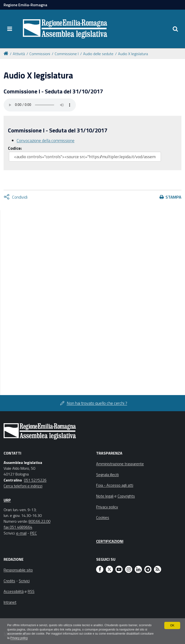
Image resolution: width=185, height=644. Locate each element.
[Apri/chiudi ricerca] (175, 29)
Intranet (10, 602)
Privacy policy (33, 638)
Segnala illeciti (107, 475)
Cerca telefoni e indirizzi (23, 486)
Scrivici (24, 581)
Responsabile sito (18, 570)
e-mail (21, 533)
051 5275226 (35, 480)
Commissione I (67, 54)
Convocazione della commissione (46, 140)
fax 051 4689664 (18, 527)
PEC (33, 533)
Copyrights (126, 496)
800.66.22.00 (40, 521)
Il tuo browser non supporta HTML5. (40, 105)
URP (7, 500)
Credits (9, 581)
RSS (31, 591)
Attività (19, 54)
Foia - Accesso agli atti (115, 485)
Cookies (103, 517)
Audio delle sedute (98, 54)
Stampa (173, 197)
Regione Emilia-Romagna (25, 5)
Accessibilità (14, 591)
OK (172, 625)
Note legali (105, 496)
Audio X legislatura (133, 54)
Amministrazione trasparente (120, 464)
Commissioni (40, 54)
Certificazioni (110, 541)
